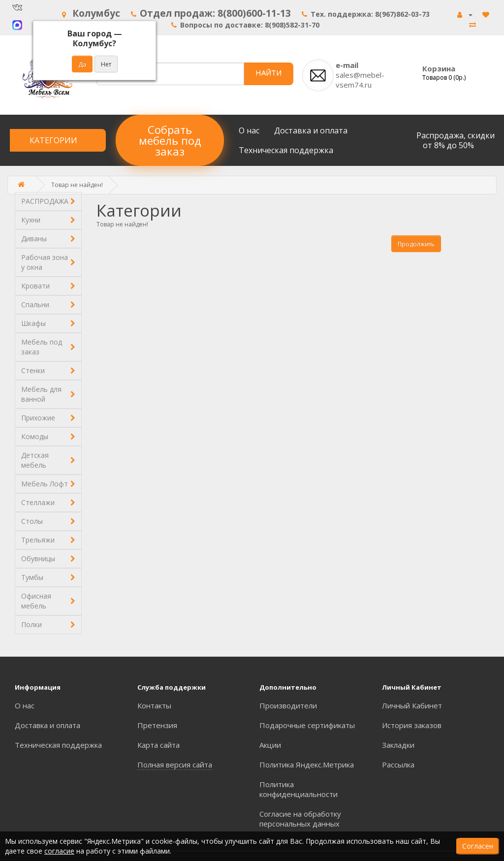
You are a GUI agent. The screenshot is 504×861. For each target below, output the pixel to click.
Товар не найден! (77, 185)
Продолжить (416, 244)
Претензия (157, 725)
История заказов (412, 725)
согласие (59, 851)
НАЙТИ (268, 72)
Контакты (154, 705)
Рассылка (398, 765)
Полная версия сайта (175, 765)
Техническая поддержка (286, 150)
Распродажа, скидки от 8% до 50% (456, 140)
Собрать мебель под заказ (170, 140)
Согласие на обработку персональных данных (300, 819)
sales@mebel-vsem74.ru (360, 80)
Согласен (478, 846)
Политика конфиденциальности (299, 789)
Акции (270, 745)
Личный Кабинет (412, 705)
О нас (249, 130)
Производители (288, 705)
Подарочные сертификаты (307, 725)
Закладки (398, 745)
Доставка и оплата (311, 130)
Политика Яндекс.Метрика (307, 765)
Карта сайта (158, 745)
